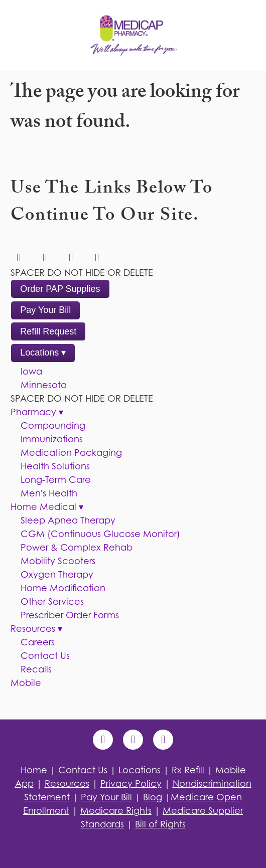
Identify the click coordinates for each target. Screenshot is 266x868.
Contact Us (45, 656)
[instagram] (97, 258)
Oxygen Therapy (57, 574)
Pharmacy (37, 412)
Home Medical (47, 507)
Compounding (53, 425)
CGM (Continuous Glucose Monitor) (100, 534)
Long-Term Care (56, 480)
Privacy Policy (131, 784)
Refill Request (48, 331)
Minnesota (44, 385)
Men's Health (49, 493)
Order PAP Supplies (60, 289)
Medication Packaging (71, 453)
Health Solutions (55, 466)
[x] (71, 258)
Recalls (36, 669)
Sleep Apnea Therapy (68, 520)
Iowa (31, 371)
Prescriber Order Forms (70, 615)
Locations (43, 353)
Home (34, 770)
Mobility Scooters (58, 561)
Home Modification (63, 588)
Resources (36, 629)
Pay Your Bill (45, 310)
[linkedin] (19, 258)
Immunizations (52, 439)
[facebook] (45, 258)
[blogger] (163, 740)
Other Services (52, 601)
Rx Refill (189, 770)
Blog (153, 797)
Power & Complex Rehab (77, 547)
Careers (38, 642)
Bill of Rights (160, 824)
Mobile (26, 683)
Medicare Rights (116, 811)
